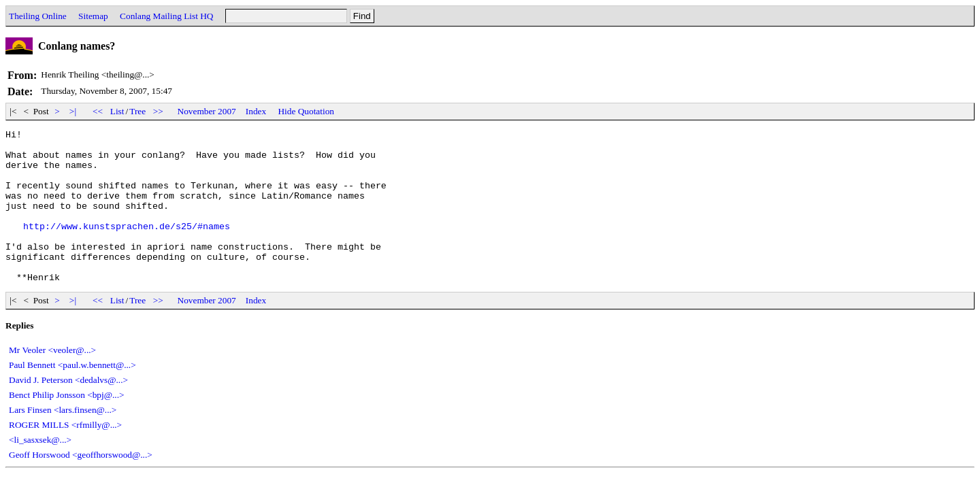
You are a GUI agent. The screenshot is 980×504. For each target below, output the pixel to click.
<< (98, 111)
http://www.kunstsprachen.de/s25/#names (127, 246)
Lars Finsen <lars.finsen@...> (63, 440)
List (117, 111)
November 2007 (207, 111)
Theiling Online (38, 16)
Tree (137, 111)
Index (256, 111)
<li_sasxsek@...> (40, 470)
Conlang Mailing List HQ (166, 16)
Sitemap (93, 16)
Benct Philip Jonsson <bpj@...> (67, 425)
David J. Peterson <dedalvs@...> (68, 410)
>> (159, 111)
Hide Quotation (306, 111)
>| (73, 111)
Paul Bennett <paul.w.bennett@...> (72, 396)
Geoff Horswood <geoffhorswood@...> (81, 485)
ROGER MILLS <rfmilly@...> (65, 455)
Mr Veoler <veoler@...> (52, 381)
